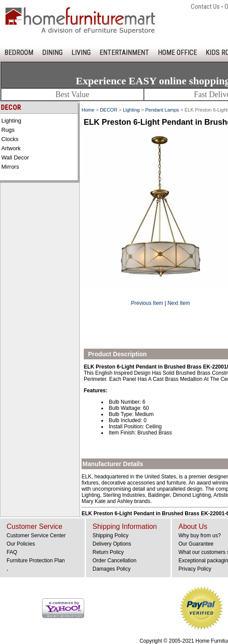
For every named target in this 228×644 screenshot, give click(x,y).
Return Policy (108, 552)
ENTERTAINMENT (124, 52)
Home (88, 110)
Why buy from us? (200, 535)
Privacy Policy (195, 569)
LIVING (81, 52)
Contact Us (205, 7)
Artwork (11, 148)
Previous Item (147, 303)
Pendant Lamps (162, 110)
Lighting (11, 121)
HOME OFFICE (177, 52)
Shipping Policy (110, 535)
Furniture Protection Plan (36, 561)
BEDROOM (19, 52)
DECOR (109, 110)
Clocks (10, 139)
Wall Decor (15, 157)
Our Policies (21, 544)
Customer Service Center (36, 535)
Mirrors (10, 167)
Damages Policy (112, 569)
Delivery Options (112, 544)
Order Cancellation (114, 561)
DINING (52, 52)
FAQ (12, 552)
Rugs (8, 130)
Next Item (179, 303)
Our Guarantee (196, 544)
